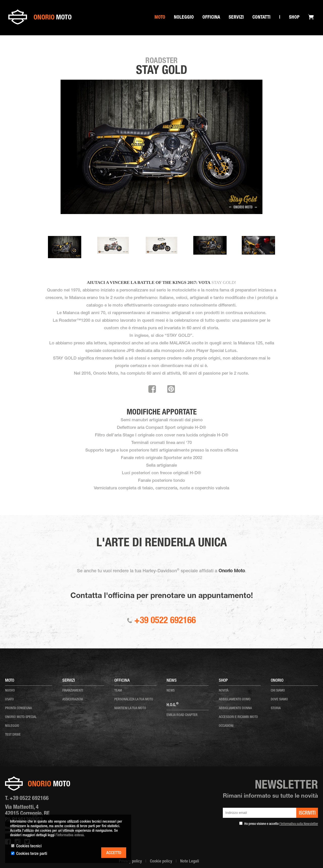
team (118, 691)
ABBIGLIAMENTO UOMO (235, 700)
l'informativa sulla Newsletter (299, 824)
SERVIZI (236, 18)
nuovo (10, 691)
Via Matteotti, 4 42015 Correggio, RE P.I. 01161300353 (27, 814)
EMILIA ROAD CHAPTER (182, 715)
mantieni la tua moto (130, 708)
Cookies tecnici (29, 846)
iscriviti (307, 814)
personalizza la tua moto (134, 700)
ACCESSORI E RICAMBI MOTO (238, 717)
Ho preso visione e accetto (281, 824)
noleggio (12, 726)
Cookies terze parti (32, 854)
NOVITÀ (224, 691)
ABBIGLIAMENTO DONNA (235, 708)
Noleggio (184, 18)
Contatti (261, 18)
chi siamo (278, 691)
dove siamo (279, 700)
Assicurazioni (73, 700)
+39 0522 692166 (161, 621)
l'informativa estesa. (70, 835)
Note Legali (190, 862)
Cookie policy (161, 862)
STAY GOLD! (224, 282)
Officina (211, 18)
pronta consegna (18, 708)
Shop (294, 18)
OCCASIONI (226, 726)
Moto (160, 18)
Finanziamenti (73, 691)
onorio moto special (21, 717)
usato (9, 700)
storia (276, 708)
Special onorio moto (38, 41)
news (171, 691)
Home (17, 41)
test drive (13, 735)
